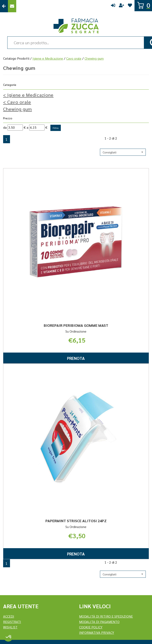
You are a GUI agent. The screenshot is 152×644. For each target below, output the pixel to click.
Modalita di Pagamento (99, 622)
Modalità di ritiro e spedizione (106, 616)
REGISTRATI (12, 622)
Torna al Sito (4, 6)
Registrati (121, 6)
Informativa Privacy (97, 632)
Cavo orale (74, 58)
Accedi (113, 6)
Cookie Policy (91, 627)
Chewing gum (17, 109)
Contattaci (12, 6)
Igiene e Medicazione (48, 58)
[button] (123, 152)
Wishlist (130, 6)
